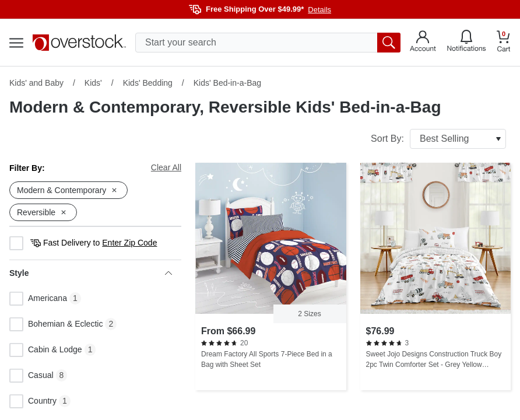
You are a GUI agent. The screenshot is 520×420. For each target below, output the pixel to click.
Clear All (166, 167)
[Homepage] (79, 43)
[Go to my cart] (504, 43)
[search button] (389, 43)
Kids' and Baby (36, 83)
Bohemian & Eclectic (56, 324)
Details (319, 10)
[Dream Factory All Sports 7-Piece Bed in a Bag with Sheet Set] (271, 276)
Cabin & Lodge (46, 350)
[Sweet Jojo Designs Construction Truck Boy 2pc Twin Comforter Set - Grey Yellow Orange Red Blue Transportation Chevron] (436, 276)
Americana (38, 299)
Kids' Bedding (148, 83)
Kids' (93, 83)
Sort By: (438, 139)
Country (33, 401)
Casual (31, 376)
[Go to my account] (423, 43)
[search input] (268, 43)
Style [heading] (91, 273)
